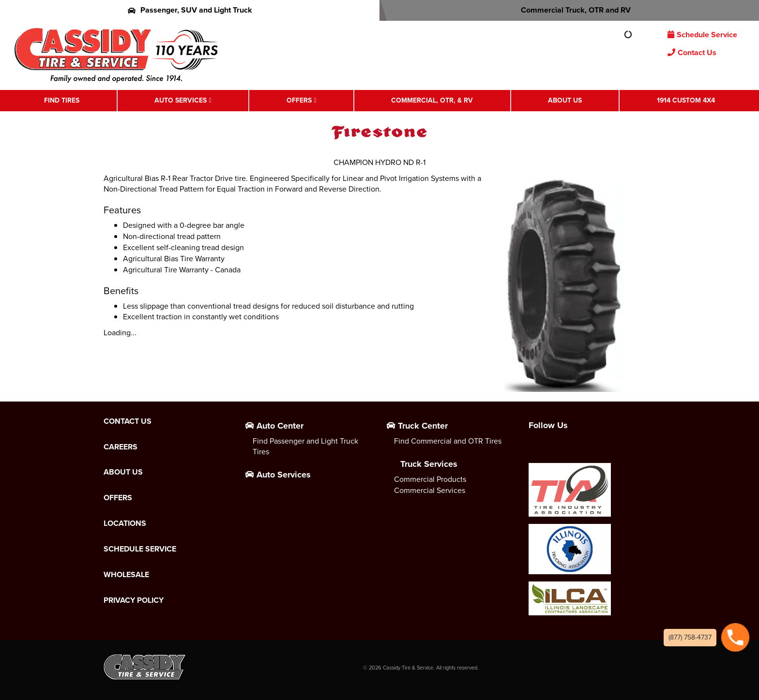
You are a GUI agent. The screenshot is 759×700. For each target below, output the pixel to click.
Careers (121, 447)
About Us (565, 100)
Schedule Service (702, 35)
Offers (299, 100)
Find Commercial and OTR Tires (448, 441)
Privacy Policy (134, 600)
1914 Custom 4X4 (686, 100)
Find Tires (62, 100)
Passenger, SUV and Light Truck (190, 10)
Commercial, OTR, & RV (432, 100)
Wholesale (126, 575)
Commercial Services (430, 490)
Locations (125, 523)
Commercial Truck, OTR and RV (569, 10)
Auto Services (181, 100)
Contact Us (692, 52)
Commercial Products (430, 479)
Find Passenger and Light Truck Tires (305, 447)
